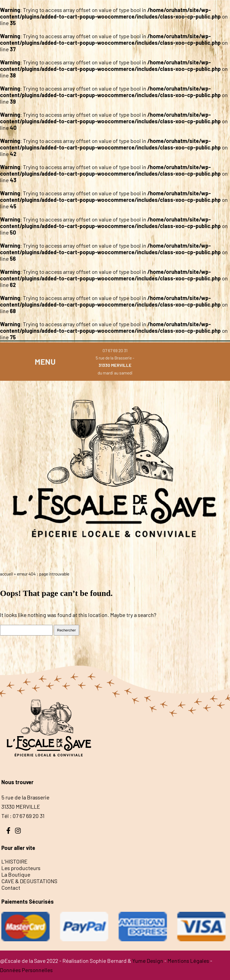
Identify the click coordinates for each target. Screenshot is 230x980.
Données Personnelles (26, 970)
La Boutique (16, 874)
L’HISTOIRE (14, 861)
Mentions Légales (188, 961)
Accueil (6, 574)
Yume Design (148, 961)
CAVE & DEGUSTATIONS (29, 881)
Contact (11, 888)
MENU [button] (45, 362)
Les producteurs (21, 868)
